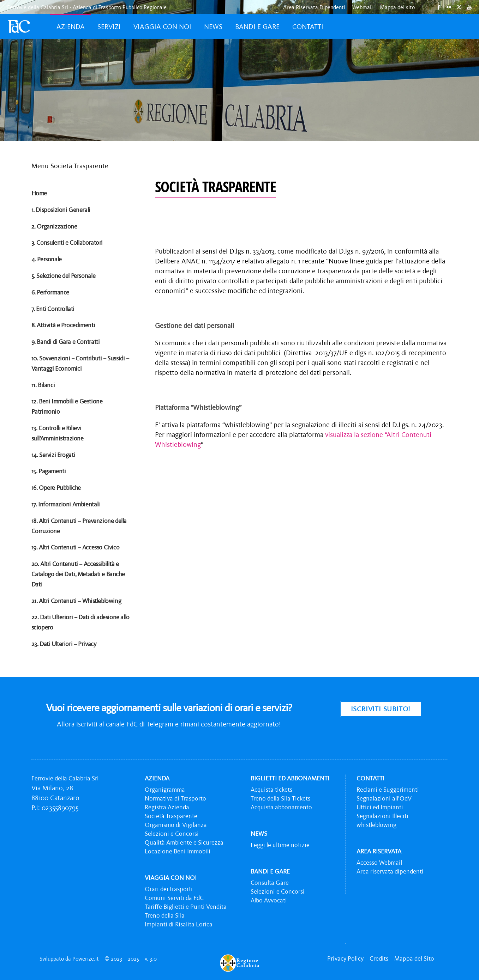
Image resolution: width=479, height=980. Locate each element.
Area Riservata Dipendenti (314, 7)
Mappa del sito (397, 7)
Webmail (363, 7)
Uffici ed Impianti (380, 807)
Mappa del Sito (414, 958)
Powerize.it (86, 958)
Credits (379, 958)
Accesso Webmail (379, 863)
